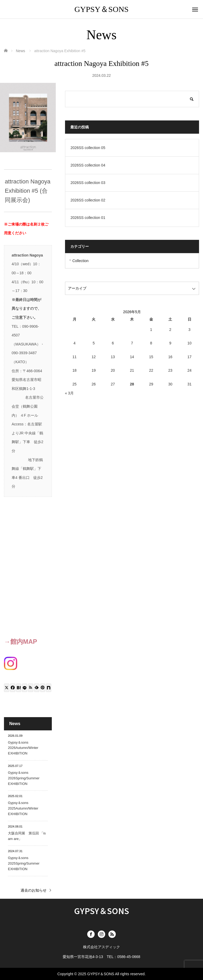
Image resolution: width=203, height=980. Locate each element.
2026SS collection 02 (88, 200)
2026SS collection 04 (88, 165)
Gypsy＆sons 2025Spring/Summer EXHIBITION (24, 863)
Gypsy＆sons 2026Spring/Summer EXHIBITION (24, 778)
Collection (80, 261)
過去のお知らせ (34, 890)
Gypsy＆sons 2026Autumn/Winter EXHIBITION (23, 748)
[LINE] (25, 688)
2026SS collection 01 (88, 218)
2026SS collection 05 (88, 148)
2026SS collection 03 (88, 183)
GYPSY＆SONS (101, 9)
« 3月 (69, 393)
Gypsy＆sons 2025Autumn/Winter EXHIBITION (23, 808)
